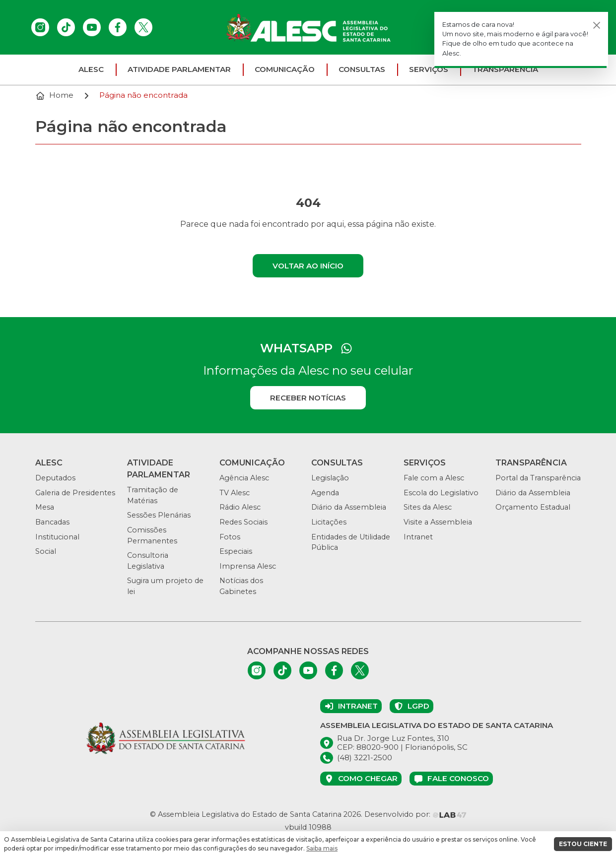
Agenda (325, 493)
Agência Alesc (244, 478)
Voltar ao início (308, 266)
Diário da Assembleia (349, 507)
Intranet (418, 537)
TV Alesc (235, 493)
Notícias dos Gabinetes (241, 586)
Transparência (505, 69)
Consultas (362, 69)
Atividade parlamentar (179, 69)
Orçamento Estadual (533, 507)
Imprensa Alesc (248, 566)
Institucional (57, 537)
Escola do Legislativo (441, 493)
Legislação (330, 478)
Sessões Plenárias (159, 515)
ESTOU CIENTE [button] (583, 844)
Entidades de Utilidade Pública (351, 542)
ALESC (91, 69)
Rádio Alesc (240, 507)
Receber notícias (308, 398)
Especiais (236, 551)
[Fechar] (597, 25)
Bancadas (52, 522)
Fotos (230, 537)
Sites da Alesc (428, 507)
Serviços (429, 69)
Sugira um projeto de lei (165, 586)
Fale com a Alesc (434, 478)
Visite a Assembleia (438, 522)
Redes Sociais (243, 522)
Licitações (329, 522)
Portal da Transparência (538, 478)
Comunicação (285, 69)
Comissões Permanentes (152, 535)
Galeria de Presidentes (75, 493)
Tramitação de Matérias (153, 495)
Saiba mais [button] (322, 848)
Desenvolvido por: (415, 814)
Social (46, 551)
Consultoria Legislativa (148, 561)
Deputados (55, 478)
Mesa (45, 507)
